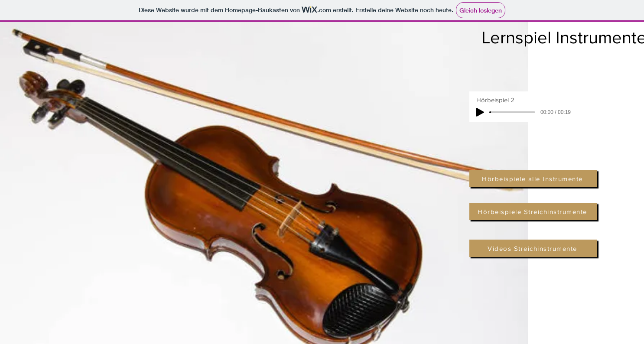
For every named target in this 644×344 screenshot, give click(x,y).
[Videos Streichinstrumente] (533, 248)
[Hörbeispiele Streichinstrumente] (533, 211)
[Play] (480, 112)
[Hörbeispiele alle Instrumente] (533, 178)
